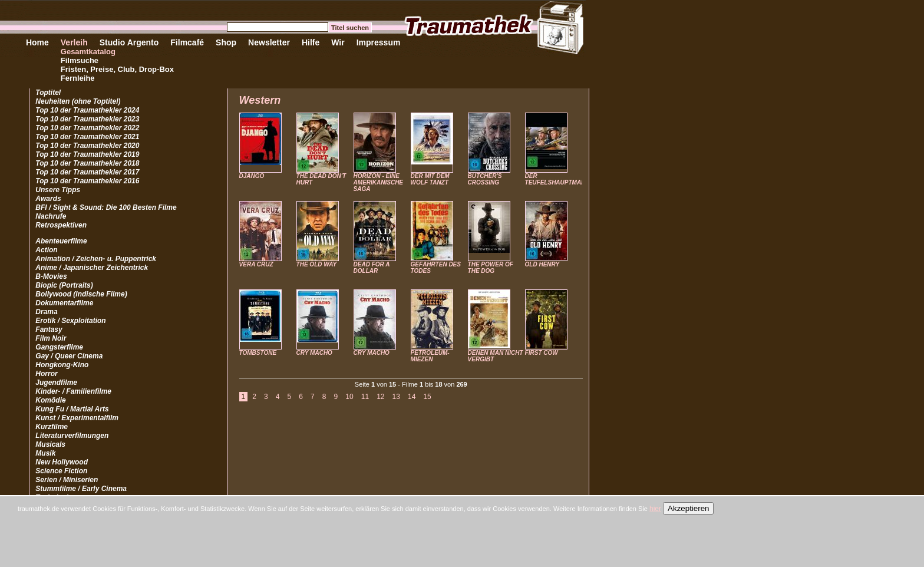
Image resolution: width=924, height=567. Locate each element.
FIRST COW (542, 353)
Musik (45, 453)
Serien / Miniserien (67, 480)
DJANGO (252, 176)
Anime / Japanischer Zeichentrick (92, 268)
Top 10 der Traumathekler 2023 (87, 119)
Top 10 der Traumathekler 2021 (87, 137)
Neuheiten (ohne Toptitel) (78, 101)
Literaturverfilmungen (72, 436)
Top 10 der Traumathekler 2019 (87, 154)
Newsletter (269, 42)
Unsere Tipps (58, 190)
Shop (226, 42)
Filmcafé (187, 42)
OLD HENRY (542, 264)
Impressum (379, 42)
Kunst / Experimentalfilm (77, 418)
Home (37, 42)
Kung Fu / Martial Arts (72, 409)
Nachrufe (51, 216)
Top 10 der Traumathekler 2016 (87, 181)
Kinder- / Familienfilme (73, 391)
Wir (338, 42)
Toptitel (48, 93)
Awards (48, 199)
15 (427, 397)
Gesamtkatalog (88, 52)
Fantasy (49, 329)
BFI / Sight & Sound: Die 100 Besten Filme (106, 207)
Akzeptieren (688, 508)
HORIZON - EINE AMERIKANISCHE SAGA (378, 182)
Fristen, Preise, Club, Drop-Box (117, 69)
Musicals (50, 444)
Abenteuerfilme (61, 241)
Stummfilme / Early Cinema (81, 489)
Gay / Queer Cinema (69, 356)
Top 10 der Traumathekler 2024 (87, 110)
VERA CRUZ (256, 264)
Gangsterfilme (59, 347)
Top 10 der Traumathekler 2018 (87, 163)
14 (412, 397)
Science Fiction (61, 471)
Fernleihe (78, 78)
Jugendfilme (56, 383)
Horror (46, 374)
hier (655, 509)
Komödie (50, 400)
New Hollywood (62, 462)
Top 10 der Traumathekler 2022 (87, 128)
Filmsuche (80, 60)
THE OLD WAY (317, 264)
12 (380, 397)
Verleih (74, 42)
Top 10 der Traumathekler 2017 (87, 172)
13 (396, 397)
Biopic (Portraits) (64, 285)
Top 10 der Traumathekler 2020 (87, 146)
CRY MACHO (314, 353)
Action (46, 250)
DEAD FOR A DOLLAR (372, 268)
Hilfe (311, 42)
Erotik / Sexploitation (70, 321)
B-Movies (51, 276)
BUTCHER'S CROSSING (485, 179)
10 (349, 397)
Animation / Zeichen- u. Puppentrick (96, 259)
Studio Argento (129, 42)
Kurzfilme (52, 427)
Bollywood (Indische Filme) (81, 294)
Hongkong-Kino (62, 365)
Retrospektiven (61, 225)
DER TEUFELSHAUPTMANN (557, 179)
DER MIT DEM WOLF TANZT (430, 179)
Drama (46, 312)
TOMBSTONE (258, 353)
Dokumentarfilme (64, 303)
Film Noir (51, 338)
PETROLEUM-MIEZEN (430, 356)
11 (365, 397)
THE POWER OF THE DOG (491, 268)
